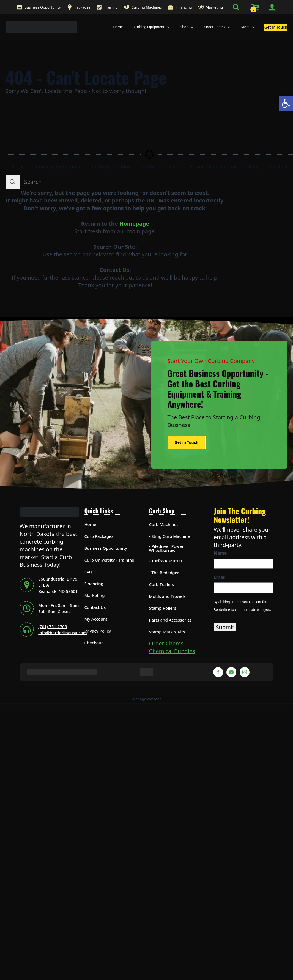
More (245, 27)
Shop (184, 27)
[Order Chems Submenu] (231, 27)
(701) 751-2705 (53, 626)
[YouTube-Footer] (231, 672)
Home (118, 27)
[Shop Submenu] (194, 27)
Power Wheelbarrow (213, 166)
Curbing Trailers (160, 166)
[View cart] (256, 7)
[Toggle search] (236, 7)
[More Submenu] (255, 27)
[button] (286, 103)
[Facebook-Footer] (218, 672)
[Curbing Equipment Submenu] (170, 27)
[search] (13, 182)
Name (220, 553)
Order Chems (215, 27)
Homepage (134, 224)
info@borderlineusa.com (62, 633)
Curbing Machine (111, 166)
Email (220, 577)
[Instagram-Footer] (245, 672)
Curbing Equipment (149, 27)
